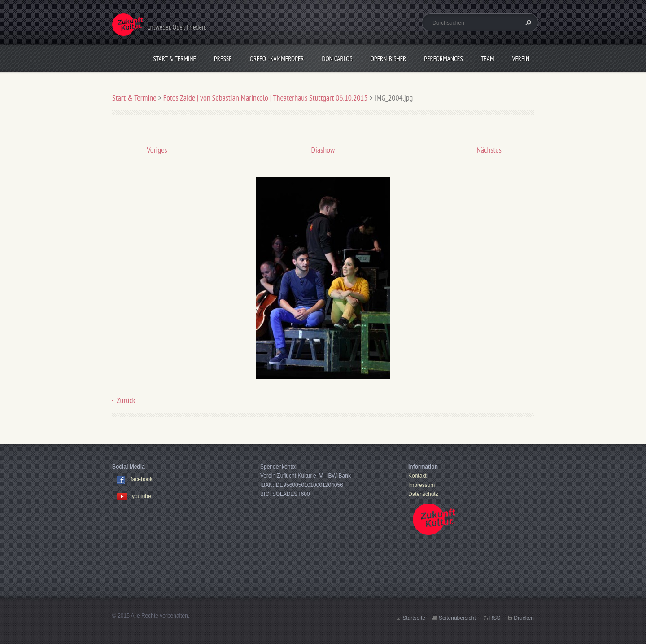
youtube (134, 496)
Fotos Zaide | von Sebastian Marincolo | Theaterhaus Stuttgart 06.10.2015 (266, 98)
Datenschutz (423, 494)
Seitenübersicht (457, 618)
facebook (142, 480)
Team (488, 59)
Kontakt (417, 476)
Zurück (126, 400)
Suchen (527, 22)
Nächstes (489, 150)
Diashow (323, 150)
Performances (443, 59)
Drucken (524, 618)
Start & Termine (175, 59)
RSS (495, 618)
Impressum (421, 485)
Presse (223, 59)
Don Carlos (337, 59)
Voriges (157, 150)
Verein (521, 59)
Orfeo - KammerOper (277, 59)
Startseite (414, 618)
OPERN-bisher (388, 59)
